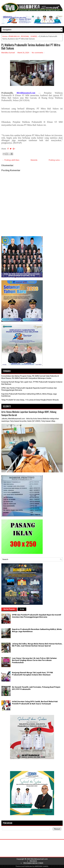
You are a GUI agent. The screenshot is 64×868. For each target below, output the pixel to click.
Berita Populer (9, 609)
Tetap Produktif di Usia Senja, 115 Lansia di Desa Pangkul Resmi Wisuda (30, 400)
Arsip (22, 609)
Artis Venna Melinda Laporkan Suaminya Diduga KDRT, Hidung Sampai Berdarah (29, 413)
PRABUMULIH (14, 36)
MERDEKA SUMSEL (42, 866)
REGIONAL (25, 36)
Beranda (34, 160)
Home (5, 36)
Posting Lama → (55, 160)
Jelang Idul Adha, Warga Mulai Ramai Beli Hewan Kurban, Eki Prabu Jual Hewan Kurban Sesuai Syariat (37, 645)
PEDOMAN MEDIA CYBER (33, 863)
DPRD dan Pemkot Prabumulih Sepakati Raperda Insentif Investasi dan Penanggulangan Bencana (37, 616)
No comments (37, 53)
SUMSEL (34, 36)
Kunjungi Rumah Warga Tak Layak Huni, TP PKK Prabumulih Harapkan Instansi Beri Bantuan (32, 674)
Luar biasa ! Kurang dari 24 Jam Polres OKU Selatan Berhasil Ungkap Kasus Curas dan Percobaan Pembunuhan (34, 660)
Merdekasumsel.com (39, 859)
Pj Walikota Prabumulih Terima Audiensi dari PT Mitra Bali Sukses (31, 46)
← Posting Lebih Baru (11, 160)
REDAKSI (33, 861)
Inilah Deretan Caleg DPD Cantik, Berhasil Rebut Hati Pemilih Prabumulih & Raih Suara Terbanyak (35, 703)
